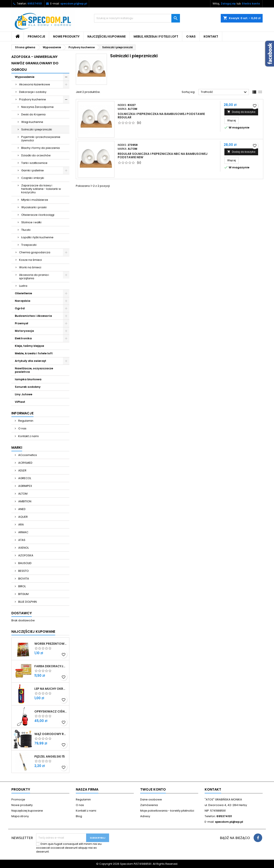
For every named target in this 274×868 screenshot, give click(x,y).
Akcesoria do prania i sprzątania (34, 277)
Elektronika (23, 338)
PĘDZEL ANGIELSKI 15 (50, 756)
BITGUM (23, 594)
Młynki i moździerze (35, 200)
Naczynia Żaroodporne (37, 107)
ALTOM (23, 494)
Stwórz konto (251, 4)
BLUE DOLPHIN (27, 602)
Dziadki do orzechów (36, 155)
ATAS (21, 540)
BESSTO (23, 571)
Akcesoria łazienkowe (35, 84)
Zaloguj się (228, 4)
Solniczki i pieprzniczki (37, 129)
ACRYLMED (25, 463)
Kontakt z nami (28, 436)
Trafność (224, 92)
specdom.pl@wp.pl (74, 4)
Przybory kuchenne (33, 99)
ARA (21, 525)
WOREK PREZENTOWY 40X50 (51, 644)
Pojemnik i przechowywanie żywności (41, 139)
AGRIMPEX (25, 486)
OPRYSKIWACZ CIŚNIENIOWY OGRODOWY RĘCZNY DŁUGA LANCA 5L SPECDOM (51, 711)
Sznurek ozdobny (28, 387)
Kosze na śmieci (30, 260)
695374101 (35, 4)
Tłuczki (26, 230)
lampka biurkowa (28, 379)
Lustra (23, 286)
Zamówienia (149, 805)
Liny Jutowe (24, 394)
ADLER (22, 470)
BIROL (22, 586)
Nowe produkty (66, 36)
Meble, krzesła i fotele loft (156, 36)
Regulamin (25, 421)
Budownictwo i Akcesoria (33, 316)
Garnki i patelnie (33, 170)
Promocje (36, 36)
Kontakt (211, 36)
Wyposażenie (25, 77)
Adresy (145, 816)
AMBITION (24, 501)
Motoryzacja (24, 331)
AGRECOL (24, 478)
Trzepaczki (29, 245)
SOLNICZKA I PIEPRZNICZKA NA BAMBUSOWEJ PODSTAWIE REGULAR (161, 116)
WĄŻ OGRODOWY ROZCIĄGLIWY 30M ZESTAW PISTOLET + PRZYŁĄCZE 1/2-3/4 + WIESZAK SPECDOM (51, 734)
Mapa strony (20, 816)
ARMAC (23, 532)
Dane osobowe (151, 799)
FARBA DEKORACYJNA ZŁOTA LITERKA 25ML (51, 666)
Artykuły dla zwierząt (30, 361)
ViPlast (20, 402)
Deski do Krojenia (33, 114)
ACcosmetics (27, 455)
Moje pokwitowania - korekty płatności (167, 811)
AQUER (23, 517)
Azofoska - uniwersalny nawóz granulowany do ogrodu (35, 63)
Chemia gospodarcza (35, 252)
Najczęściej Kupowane (33, 632)
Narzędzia (23, 301)
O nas (191, 36)
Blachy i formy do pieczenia (40, 148)
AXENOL (23, 548)
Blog (79, 816)
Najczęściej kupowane (107, 36)
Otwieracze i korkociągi (38, 215)
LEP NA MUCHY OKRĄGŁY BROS (51, 689)
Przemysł (21, 323)
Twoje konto (153, 789)
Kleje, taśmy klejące (29, 346)
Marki (17, 448)
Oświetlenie (23, 293)
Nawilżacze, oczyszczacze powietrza (34, 370)
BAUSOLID (25, 563)
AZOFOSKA (25, 555)
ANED (22, 509)
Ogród (20, 308)
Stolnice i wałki (31, 222)
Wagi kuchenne (32, 122)
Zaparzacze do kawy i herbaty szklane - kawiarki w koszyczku (41, 189)
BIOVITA (23, 579)
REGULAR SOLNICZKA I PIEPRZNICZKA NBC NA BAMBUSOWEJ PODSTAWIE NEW (163, 155)
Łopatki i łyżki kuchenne (37, 237)
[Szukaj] (137, 18)
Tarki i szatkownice (34, 163)
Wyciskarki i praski (34, 207)
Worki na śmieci (30, 267)
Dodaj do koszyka (241, 112)
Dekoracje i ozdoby (33, 92)
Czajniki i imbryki (33, 178)
